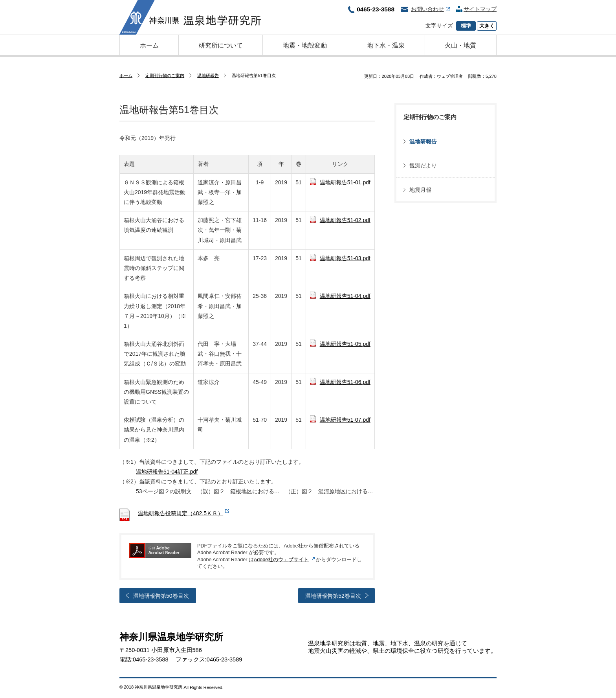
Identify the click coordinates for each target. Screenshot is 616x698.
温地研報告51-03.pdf (345, 258)
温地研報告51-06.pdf (345, 382)
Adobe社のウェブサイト (281, 560)
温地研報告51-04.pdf (345, 296)
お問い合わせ (430, 9)
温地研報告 (208, 75)
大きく (487, 26)
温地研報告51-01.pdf (345, 182)
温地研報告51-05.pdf (345, 344)
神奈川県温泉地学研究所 (190, 17)
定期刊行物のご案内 (165, 75)
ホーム (126, 75)
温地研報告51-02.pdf (345, 220)
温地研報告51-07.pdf (345, 420)
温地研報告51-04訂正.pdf (167, 472)
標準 (466, 26)
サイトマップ (480, 9)
